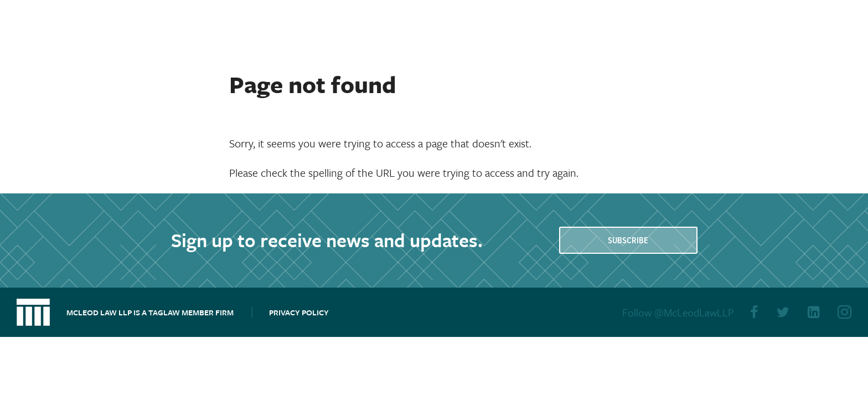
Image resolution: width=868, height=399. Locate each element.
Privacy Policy (299, 312)
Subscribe (628, 241)
